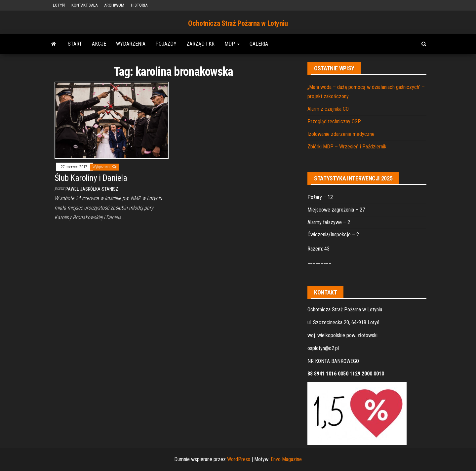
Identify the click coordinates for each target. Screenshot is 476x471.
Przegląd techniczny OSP (334, 121)
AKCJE (99, 44)
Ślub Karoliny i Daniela (91, 178)
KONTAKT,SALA (84, 5)
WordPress (239, 459)
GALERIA (259, 44)
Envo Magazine (286, 459)
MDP (232, 44)
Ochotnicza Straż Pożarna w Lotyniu (238, 23)
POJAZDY (166, 44)
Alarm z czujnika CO (328, 109)
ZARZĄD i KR (200, 44)
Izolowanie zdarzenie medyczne (341, 134)
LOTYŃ (59, 5)
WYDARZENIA (131, 44)
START (75, 44)
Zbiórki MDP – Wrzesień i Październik (347, 147)
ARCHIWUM (114, 5)
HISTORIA (139, 5)
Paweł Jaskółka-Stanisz (92, 189)
